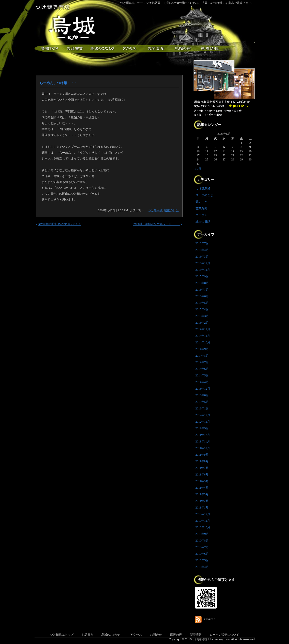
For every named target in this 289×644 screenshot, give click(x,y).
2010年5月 (202, 560)
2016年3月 (202, 257)
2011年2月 (202, 501)
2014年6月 (202, 369)
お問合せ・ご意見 (156, 49)
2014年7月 (202, 362)
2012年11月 (203, 422)
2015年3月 (202, 316)
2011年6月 (202, 475)
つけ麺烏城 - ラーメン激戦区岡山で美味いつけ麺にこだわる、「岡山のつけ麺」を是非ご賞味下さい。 (187, 3)
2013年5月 (202, 402)
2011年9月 (202, 455)
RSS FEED (210, 619)
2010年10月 (203, 527)
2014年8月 (202, 356)
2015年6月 (202, 296)
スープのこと (204, 195)
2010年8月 (202, 541)
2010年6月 (202, 554)
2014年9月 (202, 349)
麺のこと (201, 202)
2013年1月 (202, 408)
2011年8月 (202, 461)
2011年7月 (202, 468)
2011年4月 (202, 488)
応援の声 (176, 635)
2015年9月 (202, 276)
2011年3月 (202, 494)
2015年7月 (202, 290)
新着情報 (209, 49)
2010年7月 (202, 547)
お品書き (75, 49)
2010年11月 (203, 521)
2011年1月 (202, 508)
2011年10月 (203, 448)
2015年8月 (202, 283)
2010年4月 (202, 567)
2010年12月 (203, 514)
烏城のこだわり (112, 635)
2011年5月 (202, 481)
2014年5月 (202, 375)
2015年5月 (202, 303)
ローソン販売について (224, 635)
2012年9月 (202, 428)
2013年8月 (202, 395)
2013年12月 (203, 389)
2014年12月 (203, 329)
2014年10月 (203, 342)
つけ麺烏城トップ (62, 635)
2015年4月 (202, 309)
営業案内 (201, 208)
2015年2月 (202, 323)
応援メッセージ (183, 49)
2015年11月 (203, 270)
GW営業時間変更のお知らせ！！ (59, 224)
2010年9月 (202, 534)
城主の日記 (171, 210)
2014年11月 (203, 336)
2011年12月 (203, 435)
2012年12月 (203, 415)
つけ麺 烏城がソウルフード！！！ (157, 224)
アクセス (129, 49)
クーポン (201, 215)
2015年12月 (203, 263)
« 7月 (198, 169)
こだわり (102, 49)
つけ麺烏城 (48, 49)
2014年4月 (202, 382)
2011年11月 (203, 441)
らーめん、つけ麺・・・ (58, 83)
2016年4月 (202, 250)
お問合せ (156, 635)
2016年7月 (202, 243)
